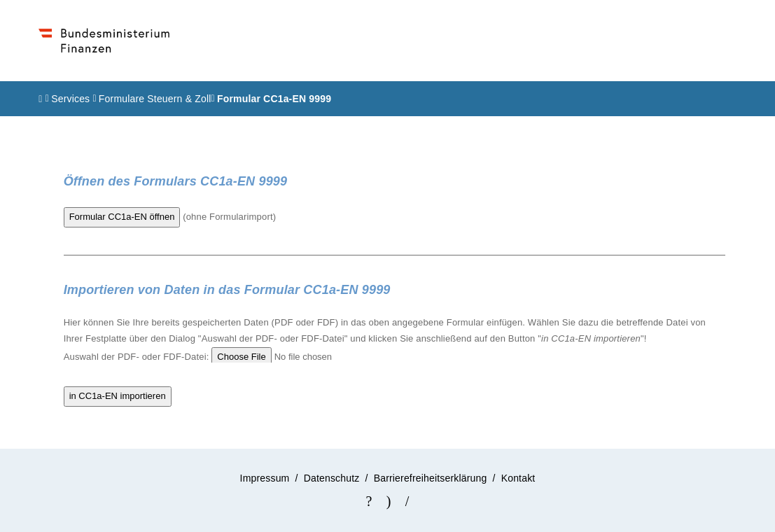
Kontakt (518, 478)
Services (72, 99)
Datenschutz (332, 478)
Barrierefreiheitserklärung (431, 478)
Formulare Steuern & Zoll (155, 99)
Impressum (265, 478)
